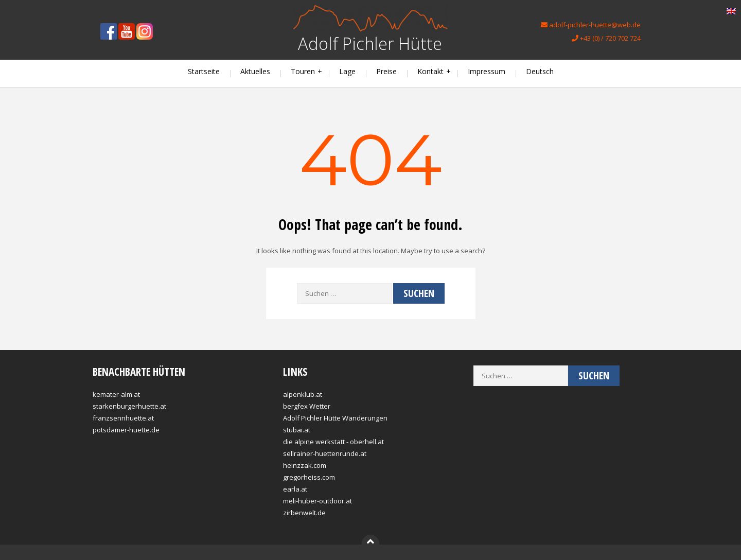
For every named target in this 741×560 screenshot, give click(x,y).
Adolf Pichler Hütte (370, 43)
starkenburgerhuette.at (129, 406)
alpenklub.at (303, 394)
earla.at (295, 489)
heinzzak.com (305, 465)
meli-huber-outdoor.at (317, 501)
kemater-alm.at (116, 394)
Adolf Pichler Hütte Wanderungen (335, 418)
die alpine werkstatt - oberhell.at (333, 442)
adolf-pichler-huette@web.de (591, 25)
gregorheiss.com (309, 477)
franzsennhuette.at (123, 418)
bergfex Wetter (307, 406)
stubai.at (297, 430)
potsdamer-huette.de (126, 430)
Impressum (487, 71)
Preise (386, 71)
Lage (347, 71)
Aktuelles (255, 71)
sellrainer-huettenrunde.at (325, 453)
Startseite (204, 71)
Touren (303, 71)
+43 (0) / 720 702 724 (606, 38)
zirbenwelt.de (304, 513)
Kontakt (430, 71)
